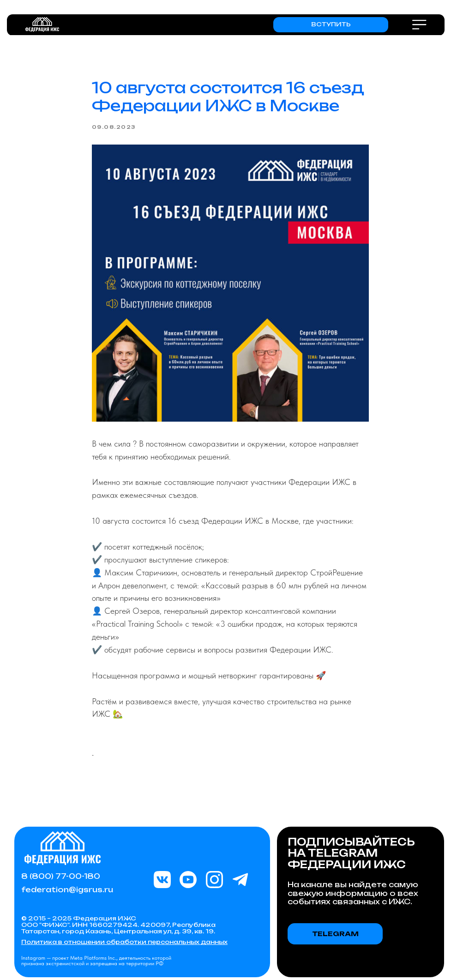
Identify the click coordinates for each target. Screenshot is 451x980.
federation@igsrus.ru (67, 890)
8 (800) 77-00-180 (61, 876)
